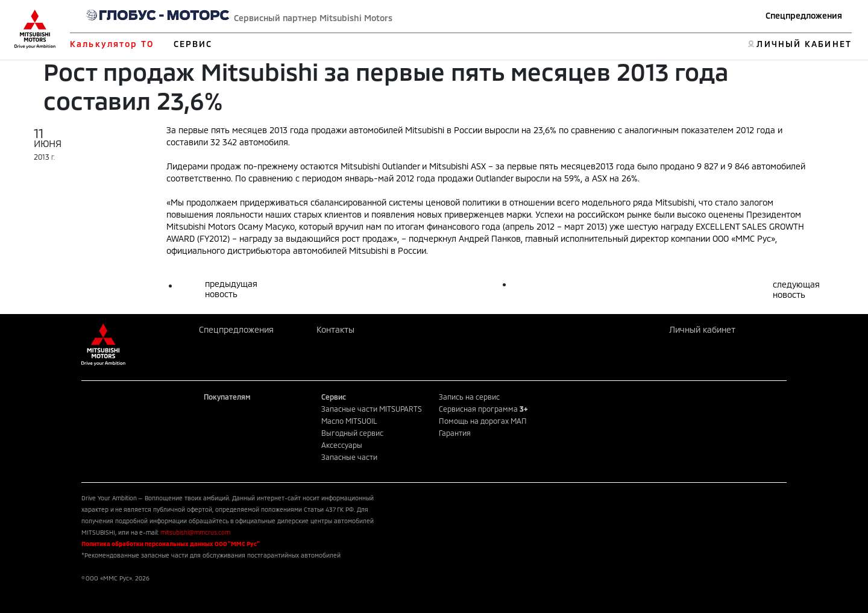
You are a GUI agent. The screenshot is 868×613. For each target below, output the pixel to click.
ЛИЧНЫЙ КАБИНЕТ (804, 44)
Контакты (335, 329)
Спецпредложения (804, 15)
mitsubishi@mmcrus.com (195, 532)
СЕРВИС (193, 44)
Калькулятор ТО (112, 44)
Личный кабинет (702, 329)
